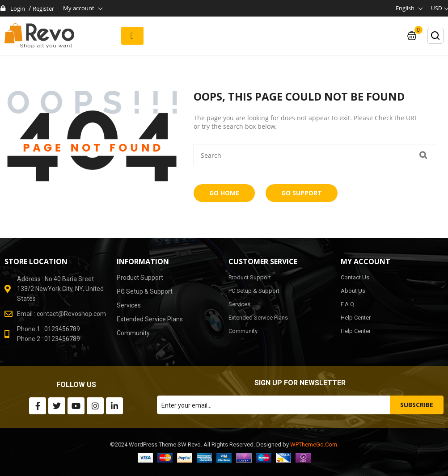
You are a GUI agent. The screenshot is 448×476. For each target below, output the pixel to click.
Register (43, 8)
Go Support (302, 193)
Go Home (224, 193)
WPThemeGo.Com (314, 444)
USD (437, 8)
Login (18, 8)
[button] (132, 36)
